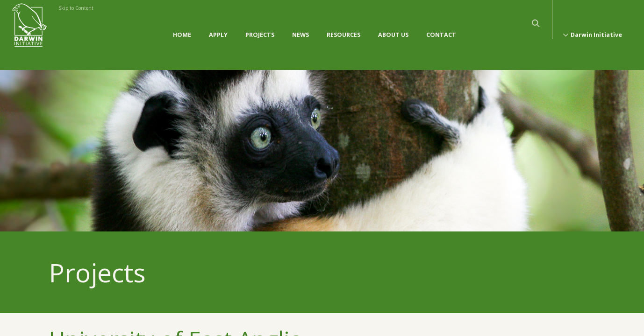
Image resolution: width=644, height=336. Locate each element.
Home (182, 25)
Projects (260, 25)
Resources (343, 25)
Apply (218, 25)
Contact (441, 25)
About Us (393, 25)
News (301, 25)
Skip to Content (76, 8)
